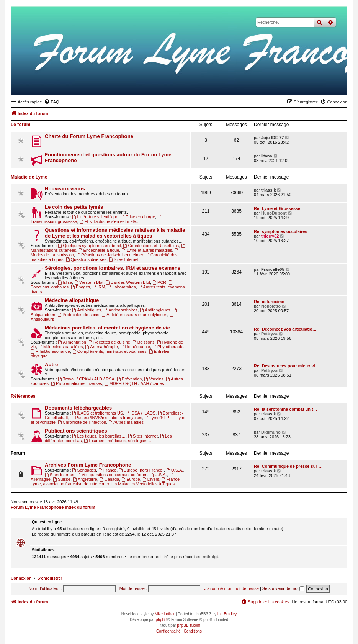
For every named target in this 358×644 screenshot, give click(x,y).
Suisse (62, 479)
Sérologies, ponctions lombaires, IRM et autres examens (113, 268)
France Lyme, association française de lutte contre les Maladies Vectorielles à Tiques (105, 482)
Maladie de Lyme (29, 177)
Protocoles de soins (78, 315)
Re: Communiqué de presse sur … (288, 466)
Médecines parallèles (60, 347)
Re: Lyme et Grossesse (277, 208)
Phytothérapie (168, 347)
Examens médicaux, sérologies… (118, 441)
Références (23, 396)
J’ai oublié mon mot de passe (231, 588)
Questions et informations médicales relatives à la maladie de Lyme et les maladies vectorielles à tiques (115, 233)
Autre (51, 365)
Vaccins (154, 379)
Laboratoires (122, 287)
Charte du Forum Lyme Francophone (89, 136)
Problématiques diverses (76, 383)
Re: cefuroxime (269, 302)
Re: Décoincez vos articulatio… (285, 329)
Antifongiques (155, 310)
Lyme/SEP (157, 418)
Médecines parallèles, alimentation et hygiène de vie (107, 328)
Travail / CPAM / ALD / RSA (86, 379)
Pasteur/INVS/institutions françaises (106, 418)
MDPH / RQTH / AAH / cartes (134, 383)
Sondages (84, 470)
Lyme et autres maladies (147, 250)
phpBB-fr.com (189, 625)
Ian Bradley (227, 614)
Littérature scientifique (95, 217)
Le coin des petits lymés (74, 207)
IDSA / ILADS (140, 413)
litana (267, 156)
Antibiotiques (87, 310)
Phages (80, 287)
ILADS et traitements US (98, 413)
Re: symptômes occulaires (280, 231)
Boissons (143, 342)
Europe (131, 479)
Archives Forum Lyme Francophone (88, 465)
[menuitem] (52, 102)
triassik (269, 190)
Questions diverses (86, 259)
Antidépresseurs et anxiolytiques (134, 315)
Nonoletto (271, 306)
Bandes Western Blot (128, 282)
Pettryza (269, 334)
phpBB (162, 620)
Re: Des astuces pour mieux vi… (287, 366)
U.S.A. (175, 470)
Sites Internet (124, 259)
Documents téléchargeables (78, 408)
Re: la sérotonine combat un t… (286, 409)
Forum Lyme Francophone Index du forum (53, 507)
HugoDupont (274, 213)
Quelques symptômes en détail (90, 246)
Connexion (21, 578)
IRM (99, 287)
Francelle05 (273, 269)
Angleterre (85, 479)
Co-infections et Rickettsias (151, 246)
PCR (159, 282)
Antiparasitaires (121, 310)
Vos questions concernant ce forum (112, 475)
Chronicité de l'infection (82, 422)
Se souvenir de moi (283, 588)
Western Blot (89, 282)
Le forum (20, 125)
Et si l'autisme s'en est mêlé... (109, 221)
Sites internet (60, 475)
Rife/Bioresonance (50, 351)
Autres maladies (126, 422)
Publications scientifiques (76, 431)
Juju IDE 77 (272, 138)
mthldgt (210, 557)
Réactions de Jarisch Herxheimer (110, 255)
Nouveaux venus (65, 189)
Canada (109, 479)
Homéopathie (135, 347)
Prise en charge (138, 217)
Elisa (65, 282)
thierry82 (270, 236)
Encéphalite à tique (99, 250)
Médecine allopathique (72, 300)
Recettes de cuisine (109, 342)
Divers (151, 479)
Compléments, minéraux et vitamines (110, 351)
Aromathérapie (102, 347)
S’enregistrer (50, 578)
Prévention (129, 379)
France (107, 470)
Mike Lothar (165, 614)
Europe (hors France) (141, 470)
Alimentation (72, 342)
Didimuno (271, 432)
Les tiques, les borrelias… (99, 436)
